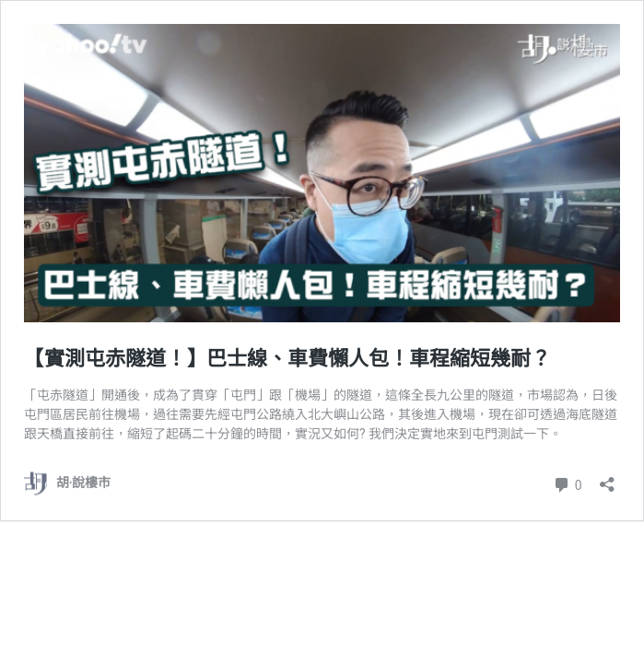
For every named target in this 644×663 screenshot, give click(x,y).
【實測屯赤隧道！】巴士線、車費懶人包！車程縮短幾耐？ (287, 359)
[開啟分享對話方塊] (607, 478)
